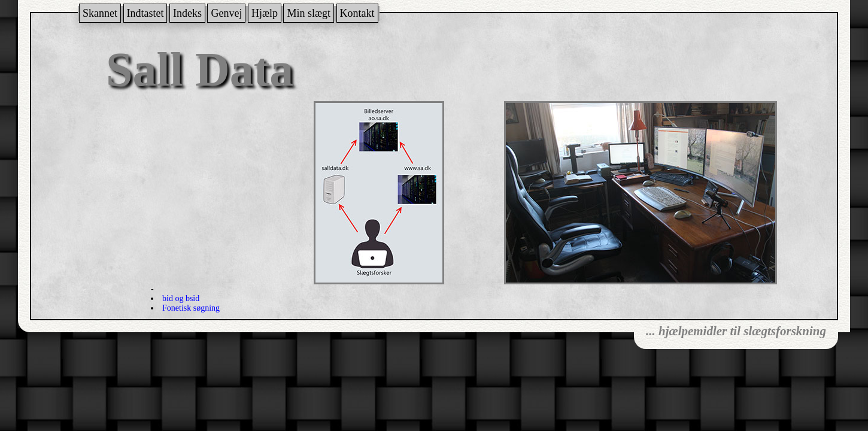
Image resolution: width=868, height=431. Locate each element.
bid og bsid (181, 298)
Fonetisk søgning (191, 308)
